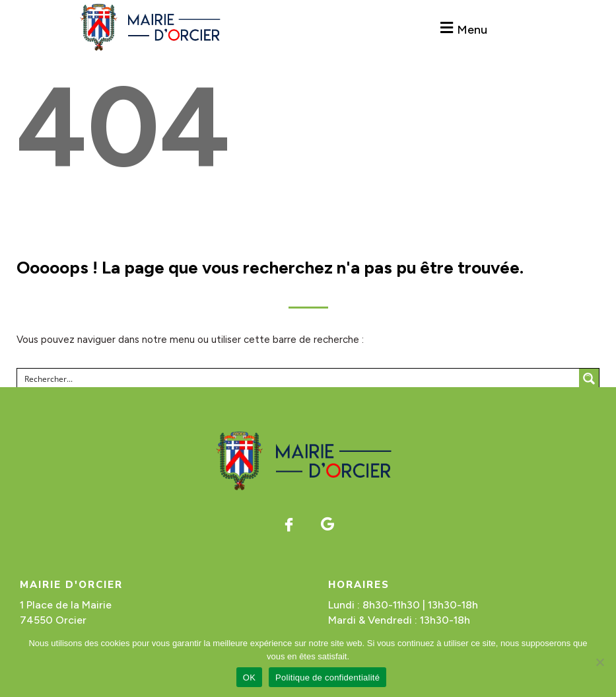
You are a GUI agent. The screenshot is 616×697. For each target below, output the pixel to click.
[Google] (327, 524)
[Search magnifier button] (589, 379)
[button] (462, 28)
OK (249, 678)
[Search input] (299, 379)
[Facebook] (289, 524)
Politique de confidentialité (327, 678)
